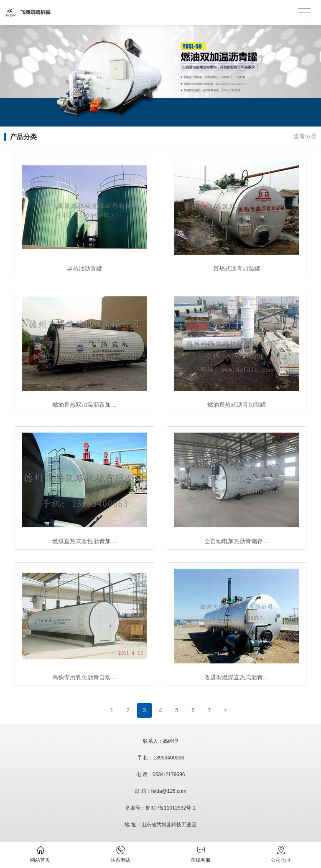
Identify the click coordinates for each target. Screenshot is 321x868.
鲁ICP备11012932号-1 (171, 808)
